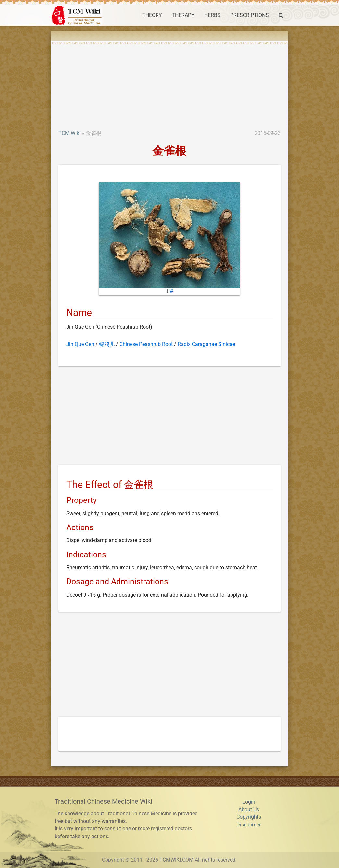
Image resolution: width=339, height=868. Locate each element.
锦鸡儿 (107, 344)
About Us (249, 810)
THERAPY (183, 15)
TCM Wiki (69, 133)
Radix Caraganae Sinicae (206, 344)
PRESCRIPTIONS (250, 15)
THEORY (152, 15)
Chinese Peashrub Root (146, 344)
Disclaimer (249, 825)
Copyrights (249, 817)
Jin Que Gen (80, 344)
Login (249, 802)
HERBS (212, 15)
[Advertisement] (169, 81)
